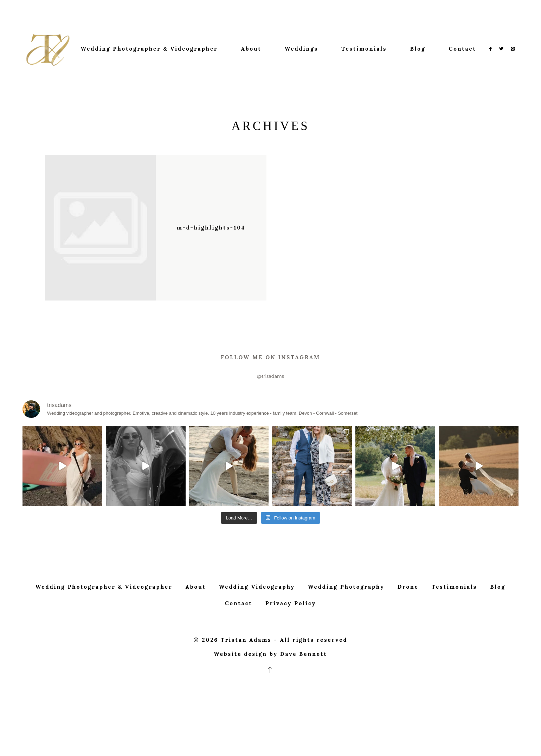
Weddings (301, 49)
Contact (463, 49)
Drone (408, 601)
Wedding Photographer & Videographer (149, 49)
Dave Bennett (304, 668)
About (251, 49)
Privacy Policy (291, 618)
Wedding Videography (257, 601)
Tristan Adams (246, 654)
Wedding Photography (346, 601)
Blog (418, 49)
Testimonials (364, 49)
